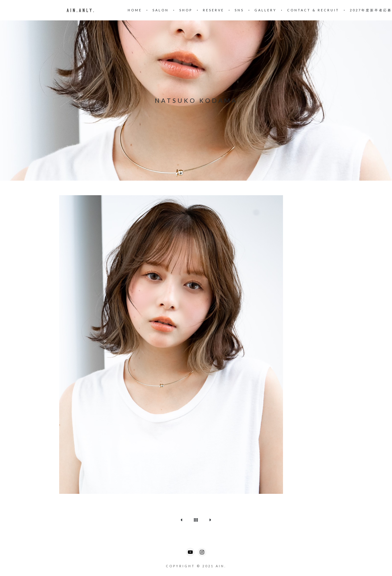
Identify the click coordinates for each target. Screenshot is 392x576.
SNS (239, 10)
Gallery (266, 10)
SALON (161, 10)
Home (135, 10)
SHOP (186, 10)
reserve (213, 10)
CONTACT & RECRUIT (313, 10)
